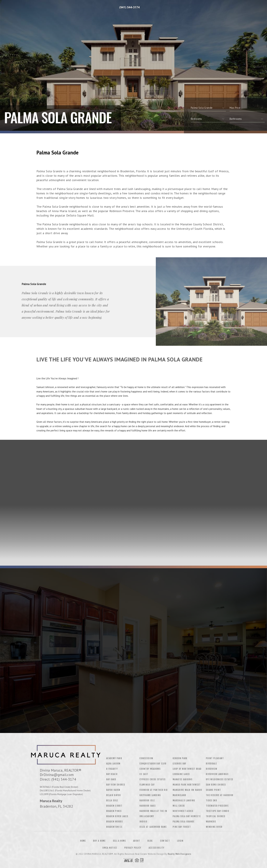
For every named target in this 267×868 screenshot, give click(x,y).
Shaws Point (213, 790)
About (137, 841)
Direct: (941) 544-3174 (58, 779)
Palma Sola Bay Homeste (187, 816)
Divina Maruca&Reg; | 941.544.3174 (130, 8)
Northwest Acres (183, 811)
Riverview (211, 769)
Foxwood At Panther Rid (154, 790)
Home (83, 841)
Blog (150, 841)
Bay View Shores (116, 785)
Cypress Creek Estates (152, 779)
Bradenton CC (114, 827)
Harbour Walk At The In (153, 811)
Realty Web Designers (179, 854)
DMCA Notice (110, 848)
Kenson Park (180, 758)
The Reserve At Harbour (220, 795)
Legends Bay (179, 764)
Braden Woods (115, 822)
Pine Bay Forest (182, 827)
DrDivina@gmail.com (57, 775)
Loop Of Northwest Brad (187, 769)
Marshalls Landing (184, 800)
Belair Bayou (113, 795)
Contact (165, 841)
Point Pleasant (215, 758)
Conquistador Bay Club (153, 764)
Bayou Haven (113, 790)
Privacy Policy (133, 848)
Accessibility (157, 848)
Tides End (211, 800)
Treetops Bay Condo (217, 811)
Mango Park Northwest (187, 785)
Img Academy (147, 816)
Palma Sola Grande (184, 822)
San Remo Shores (216, 785)
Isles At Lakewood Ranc (153, 827)
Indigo (143, 822)
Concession (146, 758)
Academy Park (114, 758)
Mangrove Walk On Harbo (187, 790)
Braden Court (114, 806)
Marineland (179, 795)
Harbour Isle (147, 800)
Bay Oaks (111, 779)
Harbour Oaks (148, 806)
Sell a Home (119, 841)
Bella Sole (112, 800)
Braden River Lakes (117, 816)
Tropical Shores (216, 816)
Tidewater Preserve (217, 806)
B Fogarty (112, 769)
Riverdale (211, 764)
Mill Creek (179, 806)
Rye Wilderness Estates (219, 779)
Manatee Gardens (183, 779)
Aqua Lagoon (113, 764)
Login (180, 841)
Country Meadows (150, 769)
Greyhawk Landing (150, 795)
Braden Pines (114, 811)
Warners (211, 822)
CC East (144, 774)
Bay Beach (112, 774)
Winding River (214, 827)
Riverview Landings (217, 774)
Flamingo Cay (147, 785)
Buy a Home (99, 841)
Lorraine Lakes (181, 774)
